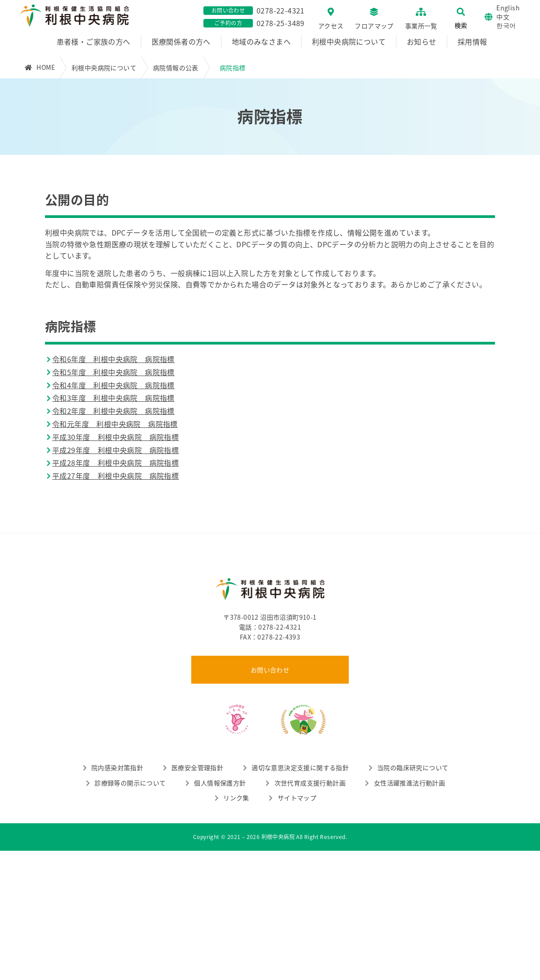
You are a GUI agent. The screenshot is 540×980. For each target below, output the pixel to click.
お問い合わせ (270, 670)
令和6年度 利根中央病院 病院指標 (113, 359)
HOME (46, 67)
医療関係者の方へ (181, 41)
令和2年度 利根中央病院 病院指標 (113, 411)
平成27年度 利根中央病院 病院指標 (115, 476)
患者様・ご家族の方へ (94, 41)
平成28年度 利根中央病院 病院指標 (115, 463)
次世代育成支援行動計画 (310, 783)
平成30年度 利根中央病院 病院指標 (115, 437)
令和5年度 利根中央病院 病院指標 (113, 372)
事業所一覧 (421, 26)
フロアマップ (374, 26)
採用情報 (472, 41)
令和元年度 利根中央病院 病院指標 (115, 424)
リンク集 (236, 798)
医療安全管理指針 (197, 767)
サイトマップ (297, 798)
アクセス (331, 26)
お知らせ (422, 41)
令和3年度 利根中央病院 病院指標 (113, 398)
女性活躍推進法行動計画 (409, 783)
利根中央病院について (349, 41)
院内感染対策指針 (117, 767)
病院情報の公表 (176, 68)
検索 (461, 25)
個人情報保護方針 (220, 783)
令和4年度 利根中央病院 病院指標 (113, 385)
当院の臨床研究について (413, 767)
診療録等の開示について (130, 783)
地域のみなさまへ (261, 41)
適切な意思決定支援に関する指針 (300, 767)
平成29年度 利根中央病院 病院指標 (115, 450)
